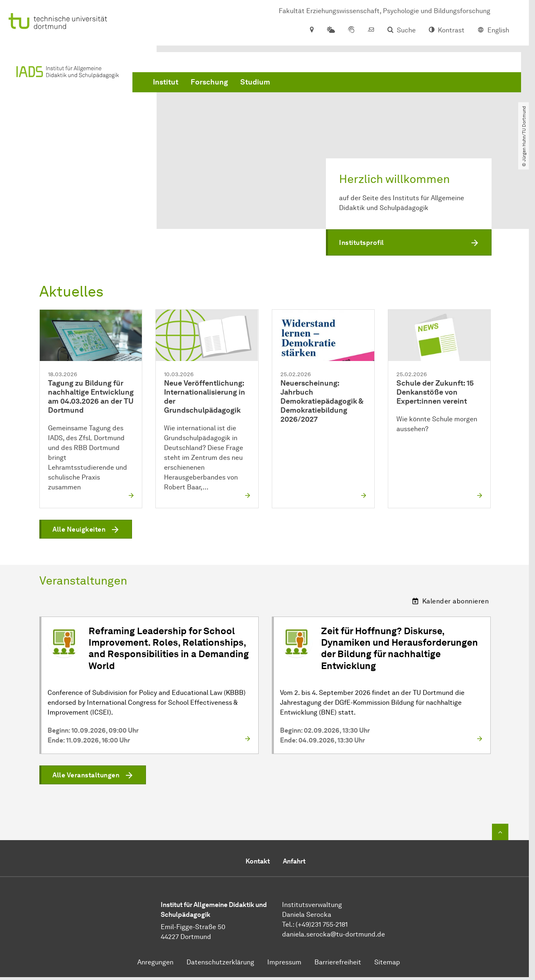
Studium (255, 82)
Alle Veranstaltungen (86, 775)
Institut (166, 82)
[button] (409, 242)
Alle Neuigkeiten (79, 530)
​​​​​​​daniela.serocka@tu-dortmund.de (334, 934)
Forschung (209, 82)
